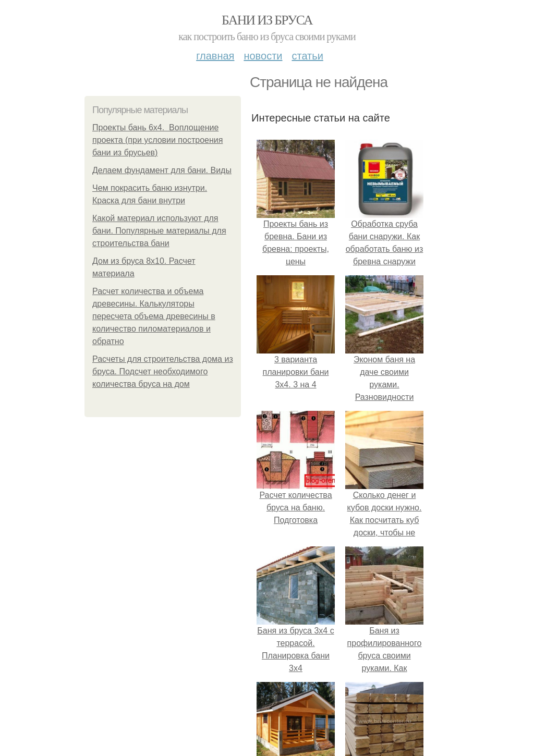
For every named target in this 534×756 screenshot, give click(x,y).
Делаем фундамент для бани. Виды (162, 170)
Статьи (307, 56)
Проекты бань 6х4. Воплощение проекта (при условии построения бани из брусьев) (157, 140)
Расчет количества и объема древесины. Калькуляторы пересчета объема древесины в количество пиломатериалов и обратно (154, 316)
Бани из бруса (267, 20)
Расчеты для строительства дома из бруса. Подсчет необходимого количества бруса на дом (163, 371)
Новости (263, 56)
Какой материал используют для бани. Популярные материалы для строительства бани (159, 231)
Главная (215, 56)
